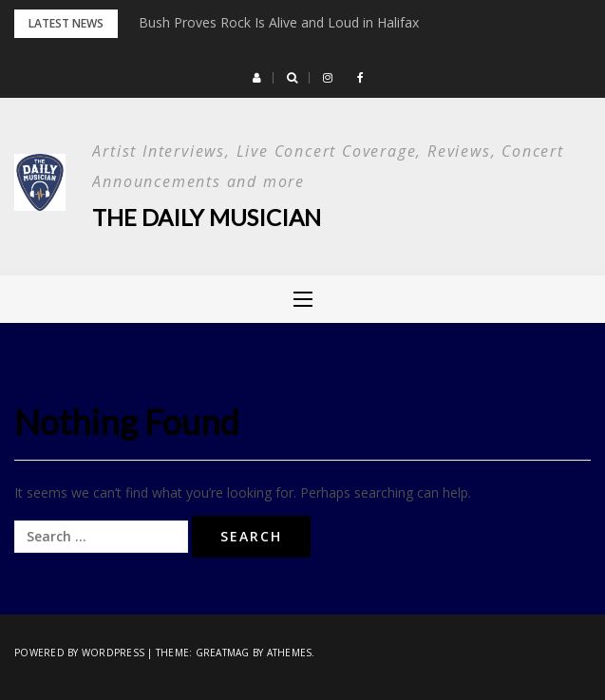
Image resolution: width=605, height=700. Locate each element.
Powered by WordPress (79, 653)
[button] (257, 78)
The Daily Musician (207, 217)
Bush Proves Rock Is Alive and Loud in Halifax (279, 22)
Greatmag (223, 653)
